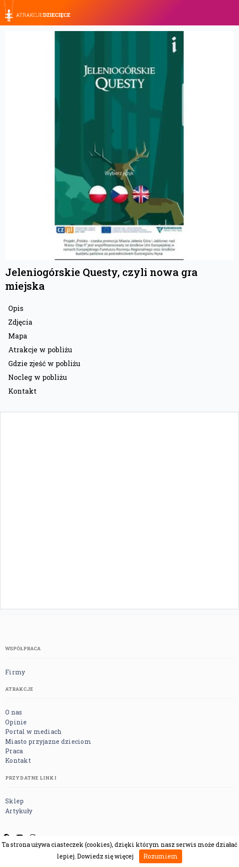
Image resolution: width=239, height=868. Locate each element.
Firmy (15, 672)
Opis (16, 308)
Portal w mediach (33, 732)
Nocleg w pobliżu (38, 377)
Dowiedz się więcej (105, 856)
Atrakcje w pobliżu (40, 349)
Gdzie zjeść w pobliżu (44, 363)
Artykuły (19, 811)
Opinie (16, 722)
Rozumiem (161, 856)
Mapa (18, 336)
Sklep (14, 801)
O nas (14, 712)
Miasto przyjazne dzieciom (48, 741)
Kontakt (22, 391)
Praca (14, 751)
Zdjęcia (20, 322)
